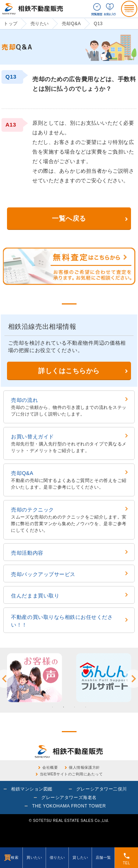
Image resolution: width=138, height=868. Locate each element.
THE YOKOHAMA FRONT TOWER (69, 806)
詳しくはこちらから (69, 371)
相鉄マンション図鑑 (32, 789)
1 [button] (53, 707)
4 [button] (86, 707)
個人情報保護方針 (84, 767)
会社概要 (50, 767)
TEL (127, 859)
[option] (35, 678)
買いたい (34, 857)
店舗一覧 (103, 857)
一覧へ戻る (69, 218)
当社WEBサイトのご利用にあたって (71, 774)
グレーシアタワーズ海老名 (69, 798)
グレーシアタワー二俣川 (102, 789)
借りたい (57, 857)
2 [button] (64, 707)
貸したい (80, 857)
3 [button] (75, 707)
